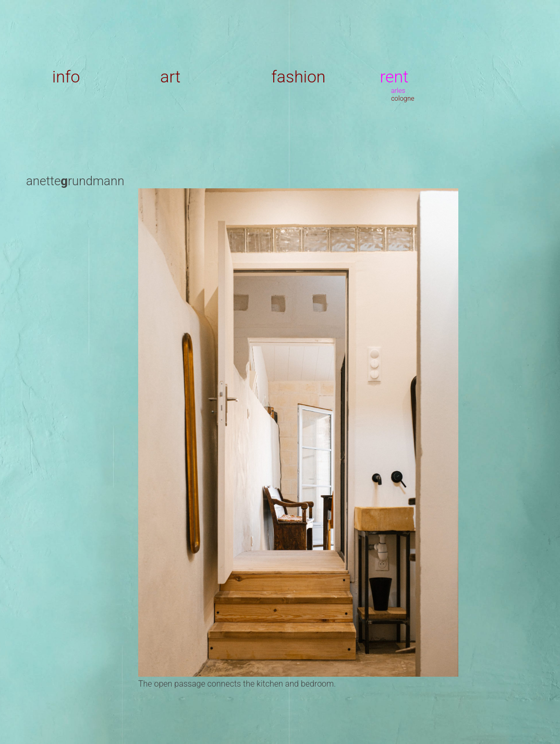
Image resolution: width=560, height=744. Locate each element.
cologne (403, 98)
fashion (298, 77)
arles (398, 91)
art (170, 77)
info (66, 77)
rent (394, 77)
